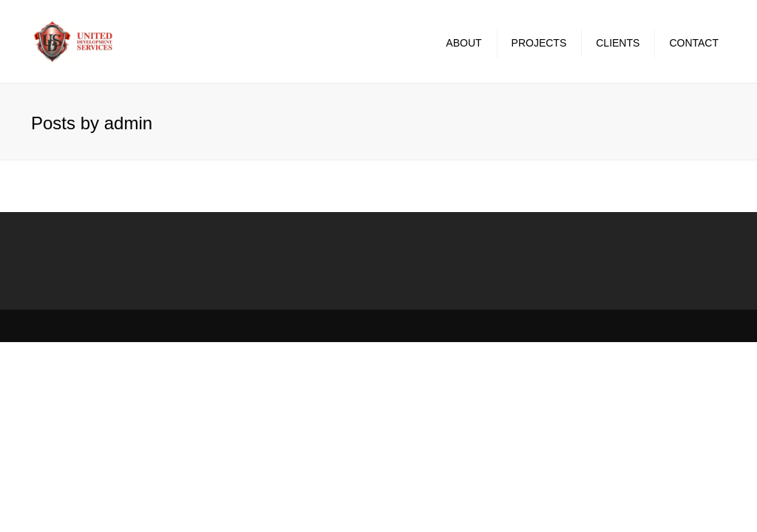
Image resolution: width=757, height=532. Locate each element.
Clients (618, 43)
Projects (539, 43)
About (464, 43)
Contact (694, 43)
